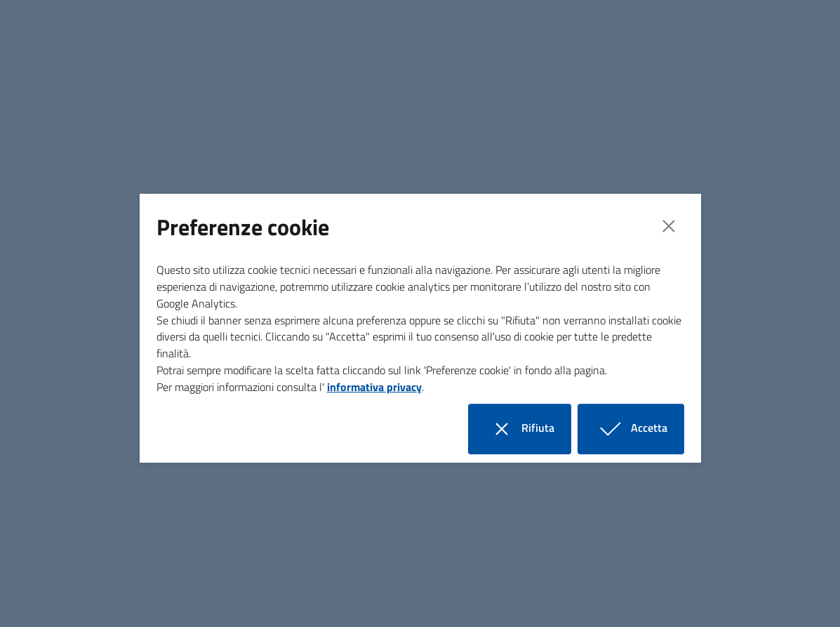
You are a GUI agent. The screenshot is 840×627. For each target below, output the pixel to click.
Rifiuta (528, 429)
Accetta (639, 429)
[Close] (669, 226)
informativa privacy (374, 387)
